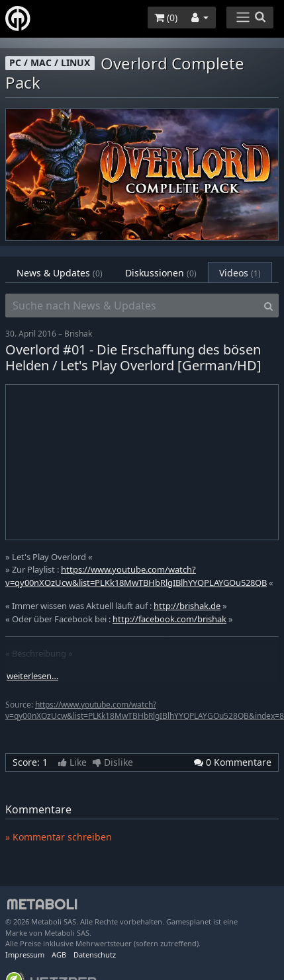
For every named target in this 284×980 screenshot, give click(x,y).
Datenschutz (95, 955)
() (166, 18)
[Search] (268, 306)
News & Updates (60, 273)
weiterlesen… (32, 676)
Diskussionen (161, 273)
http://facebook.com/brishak (169, 619)
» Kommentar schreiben (59, 837)
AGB (59, 955)
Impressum (25, 955)
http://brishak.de (187, 606)
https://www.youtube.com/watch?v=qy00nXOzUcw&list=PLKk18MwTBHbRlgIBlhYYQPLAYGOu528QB (136, 576)
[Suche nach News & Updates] (132, 306)
